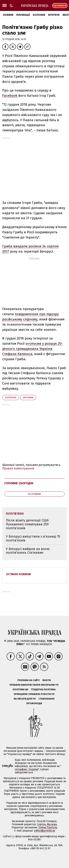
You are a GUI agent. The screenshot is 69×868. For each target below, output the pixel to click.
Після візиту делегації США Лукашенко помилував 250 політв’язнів (27, 524)
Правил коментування (18, 468)
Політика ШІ (20, 689)
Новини (8, 15)
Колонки (39, 15)
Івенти (47, 680)
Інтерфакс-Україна (26, 769)
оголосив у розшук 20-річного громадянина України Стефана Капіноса (32, 349)
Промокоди (34, 703)
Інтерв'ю (54, 15)
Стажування (46, 699)
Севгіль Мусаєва (47, 824)
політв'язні (11, 398)
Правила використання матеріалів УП (34, 685)
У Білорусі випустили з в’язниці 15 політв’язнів (33, 538)
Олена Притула (48, 828)
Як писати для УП (25, 699)
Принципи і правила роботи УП (34, 694)
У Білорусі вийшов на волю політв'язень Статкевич (28, 551)
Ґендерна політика (43, 689)
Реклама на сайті (29, 680)
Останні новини (18, 574)
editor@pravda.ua (45, 831)
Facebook (10, 96)
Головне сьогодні (19, 483)
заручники (28, 398)
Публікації (23, 15)
